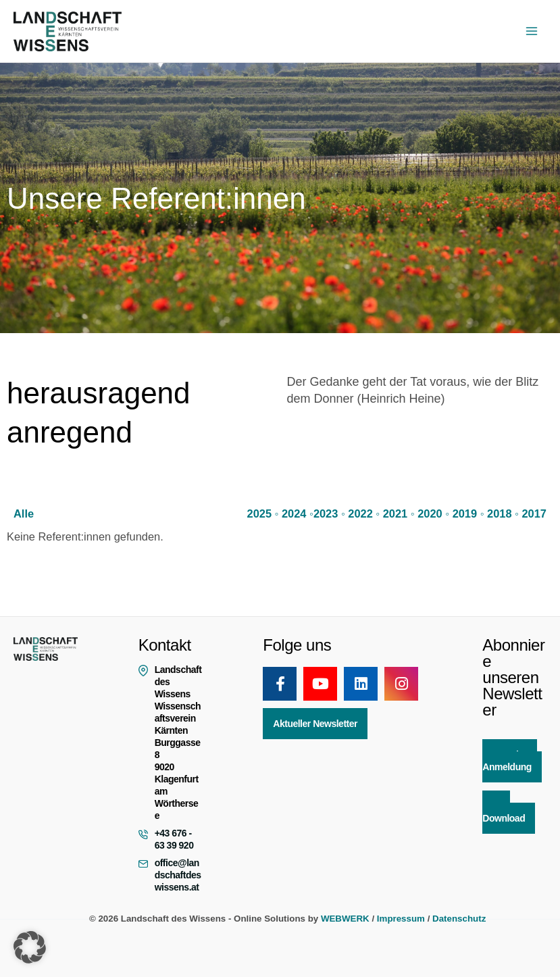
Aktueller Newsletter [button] (315, 724)
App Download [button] (504, 812)
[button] (30, 947)
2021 (396, 513)
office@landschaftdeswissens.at (178, 875)
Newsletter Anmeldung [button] (510, 761)
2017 (535, 513)
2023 (326, 513)
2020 (430, 513)
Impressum (401, 919)
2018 (500, 513)
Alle (24, 513)
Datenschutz (459, 919)
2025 (260, 513)
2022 (360, 513)
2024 (294, 513)
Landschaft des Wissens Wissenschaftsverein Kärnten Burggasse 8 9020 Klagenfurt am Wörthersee (178, 743)
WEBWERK (345, 919)
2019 (465, 513)
